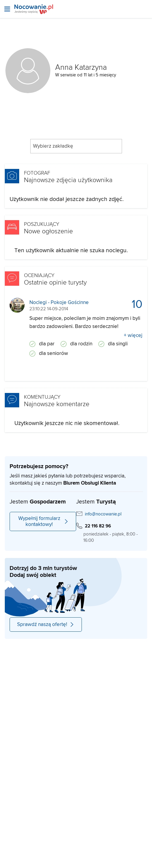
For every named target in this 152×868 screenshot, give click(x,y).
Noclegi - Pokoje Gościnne (59, 303)
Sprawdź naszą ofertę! (46, 624)
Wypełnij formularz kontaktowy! (43, 521)
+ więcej (133, 335)
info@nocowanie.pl (103, 514)
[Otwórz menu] (7, 9)
